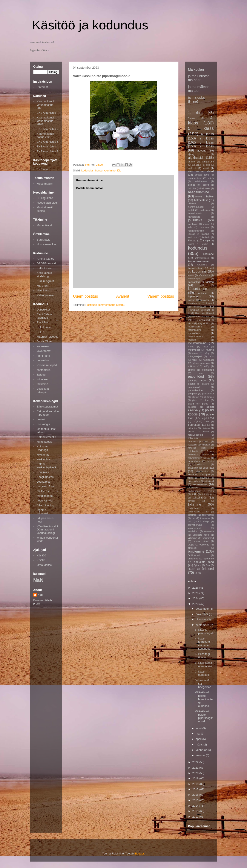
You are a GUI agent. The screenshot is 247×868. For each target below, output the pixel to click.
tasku (211, 491)
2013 (196, 811)
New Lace (43, 290)
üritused (208, 569)
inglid (191, 210)
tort (194, 518)
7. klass (207, 138)
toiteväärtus (208, 515)
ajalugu (192, 154)
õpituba (198, 565)
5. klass (201, 128)
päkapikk (193, 428)
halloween (205, 189)
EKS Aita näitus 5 (48, 142)
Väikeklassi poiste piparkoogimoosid (204, 716)
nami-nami (43, 356)
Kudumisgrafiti (46, 281)
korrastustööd (196, 268)
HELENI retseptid (48, 337)
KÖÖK (41, 560)
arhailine (196, 165)
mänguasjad (195, 356)
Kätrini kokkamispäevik (47, 466)
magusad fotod (46, 486)
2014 (196, 806)
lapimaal (203, 293)
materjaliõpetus (196, 337)
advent (202, 151)
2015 (196, 800)
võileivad (204, 545)
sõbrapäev (194, 481)
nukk (195, 360)
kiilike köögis (45, 442)
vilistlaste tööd (201, 535)
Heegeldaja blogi (47, 203)
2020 (196, 773)
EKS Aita (42, 169)
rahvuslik (193, 438)
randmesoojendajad (198, 442)
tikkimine (195, 504)
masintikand (195, 333)
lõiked (207, 317)
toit (208, 512)
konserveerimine (105, 170)
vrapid (191, 545)
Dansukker (43, 310)
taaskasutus (200, 484)
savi (208, 458)
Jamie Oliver (44, 341)
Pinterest (42, 87)
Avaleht (123, 296)
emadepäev (195, 178)
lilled (198, 313)
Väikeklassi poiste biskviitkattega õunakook (204, 699)
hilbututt (192, 204)
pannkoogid (194, 387)
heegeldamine (199, 192)
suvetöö (205, 478)
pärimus (206, 428)
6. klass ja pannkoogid (204, 631)
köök (202, 285)
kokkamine (43, 459)
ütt (196, 573)
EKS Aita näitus (46, 113)
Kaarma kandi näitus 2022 (45, 136)
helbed (199, 197)
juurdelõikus (194, 217)
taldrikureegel (195, 491)
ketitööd (206, 237)
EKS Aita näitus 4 (48, 146)
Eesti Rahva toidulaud (44, 316)
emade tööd (202, 175)
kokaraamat (44, 351)
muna (195, 353)
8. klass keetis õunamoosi (204, 664)
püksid (191, 432)
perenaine (43, 360)
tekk (194, 494)
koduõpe (209, 254)
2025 (196, 593)
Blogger (139, 854)
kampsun (204, 227)
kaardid (206, 224)
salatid (206, 454)
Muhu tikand (44, 225)
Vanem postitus (161, 296)
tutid (190, 522)
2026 (196, 588)
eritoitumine (201, 181)
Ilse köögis (43, 424)
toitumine (42, 384)
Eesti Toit (42, 322)
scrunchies (194, 461)
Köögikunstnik (45, 477)
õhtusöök (193, 548)
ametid (191, 162)
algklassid (195, 158)
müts (211, 357)
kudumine (199, 271)
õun (208, 565)
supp (191, 478)
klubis (205, 244)
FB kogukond (45, 198)
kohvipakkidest (202, 258)
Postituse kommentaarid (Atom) (105, 305)
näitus (192, 366)
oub (201, 373)
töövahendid (195, 525)
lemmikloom (194, 303)
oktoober (201, 619)
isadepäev (205, 210)
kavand (205, 234)
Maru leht (43, 286)
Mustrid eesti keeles (45, 209)
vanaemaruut (195, 528)
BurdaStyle (44, 240)
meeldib (192, 340)
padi (190, 380)
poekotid (192, 407)
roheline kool (197, 448)
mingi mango (45, 496)
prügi (195, 422)
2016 (196, 795)
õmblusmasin (195, 555)
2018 (196, 784)
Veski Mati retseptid (43, 390)
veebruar (202, 750)
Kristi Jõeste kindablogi (44, 275)
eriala (211, 178)
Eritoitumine (44, 327)
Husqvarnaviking (47, 244)
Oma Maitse (44, 565)
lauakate (205, 300)
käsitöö (209, 282)
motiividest (194, 350)
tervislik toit (196, 501)
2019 (196, 778)
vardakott (193, 531)
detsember (203, 609)
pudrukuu (194, 425)
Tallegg (41, 375)
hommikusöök (196, 207)
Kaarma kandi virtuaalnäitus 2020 (45, 121)
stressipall (205, 475)
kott (212, 268)
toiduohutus (194, 508)
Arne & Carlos (45, 259)
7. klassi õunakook (203, 673)
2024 (196, 598)
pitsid (191, 404)
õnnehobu (193, 559)
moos (206, 347)
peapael (193, 393)
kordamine (202, 265)
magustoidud (204, 323)
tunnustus (205, 518)
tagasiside (193, 488)
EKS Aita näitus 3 (48, 151)
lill (189, 313)
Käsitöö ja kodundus (90, 25)
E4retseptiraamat (47, 407)
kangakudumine (196, 231)
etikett (206, 185)
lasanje (192, 300)
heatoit (41, 419)
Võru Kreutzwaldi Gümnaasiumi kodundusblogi (47, 530)
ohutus (191, 370)
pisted (195, 400)
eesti (206, 168)
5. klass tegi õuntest (202, 656)
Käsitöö (41, 555)
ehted (210, 171)
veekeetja (209, 531)
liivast (207, 310)
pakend (206, 384)
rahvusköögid (196, 435)
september (203, 625)
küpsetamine (198, 289)
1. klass (196, 113)
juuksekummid (195, 213)
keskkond (193, 237)
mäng (207, 353)
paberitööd (196, 376)
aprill (199, 739)
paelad (192, 384)
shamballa (193, 468)
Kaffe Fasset (45, 268)
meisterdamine (197, 343)
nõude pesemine (201, 363)
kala (190, 227)
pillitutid (195, 397)
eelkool (192, 168)
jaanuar (201, 755)
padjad (203, 380)
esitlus (192, 185)
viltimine (193, 538)
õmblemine (196, 551)
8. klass (207, 142)
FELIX (41, 332)
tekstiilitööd (200, 498)
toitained (192, 515)
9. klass (207, 146)
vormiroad (208, 538)
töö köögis (204, 522)
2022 (196, 762)
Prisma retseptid (47, 365)
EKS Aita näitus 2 (48, 129)
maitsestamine (195, 327)
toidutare (42, 379)
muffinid (210, 350)
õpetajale (209, 558)
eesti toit (194, 171)
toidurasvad (194, 512)
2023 (196, 604)
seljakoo (201, 464)
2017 (196, 789)
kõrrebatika (204, 275)
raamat (205, 432)
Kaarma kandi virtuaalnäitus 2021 (45, 105)
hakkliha (192, 189)
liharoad (210, 303)
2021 (196, 768)
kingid (206, 240)
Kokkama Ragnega (43, 448)
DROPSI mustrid (47, 263)
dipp (208, 165)
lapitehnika (195, 296)
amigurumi (208, 161)
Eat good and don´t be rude (48, 413)
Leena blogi (44, 482)
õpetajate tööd (204, 562)
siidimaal (208, 468)
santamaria (44, 370)
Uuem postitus (86, 296)
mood (191, 346)
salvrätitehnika (195, 458)
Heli (40, 595)
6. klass (207, 134)
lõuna (191, 323)
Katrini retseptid (46, 437)
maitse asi (43, 491)
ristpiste (206, 445)
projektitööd (207, 418)
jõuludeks (195, 220)
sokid (191, 474)
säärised (209, 481)
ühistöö (192, 569)
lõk (119, 170)
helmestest (201, 200)
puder (207, 422)
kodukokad (44, 346)
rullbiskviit (193, 451)
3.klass (192, 118)
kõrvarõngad (194, 279)
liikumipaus (194, 310)
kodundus (87, 170)
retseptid (192, 445)
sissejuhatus (202, 471)
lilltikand (210, 313)
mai (198, 734)
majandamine (195, 330)
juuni (199, 728)
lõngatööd (204, 320)
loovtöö (196, 316)
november (202, 614)
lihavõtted (200, 307)
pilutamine (209, 397)
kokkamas (43, 455)
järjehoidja (193, 224)
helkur (210, 196)
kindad (192, 240)
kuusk (191, 275)
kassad (192, 234)
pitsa (206, 400)
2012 (196, 817)
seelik (211, 461)
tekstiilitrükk (208, 494)
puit (208, 425)
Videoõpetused (46, 295)
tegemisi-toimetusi (42, 512)
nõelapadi (208, 360)
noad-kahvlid (45, 501)
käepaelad (194, 282)
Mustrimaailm (45, 184)
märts (199, 745)
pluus (205, 404)
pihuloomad (208, 394)
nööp (207, 366)
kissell (191, 244)
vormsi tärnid (201, 541)
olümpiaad (208, 370)
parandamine (195, 390)
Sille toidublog (45, 505)
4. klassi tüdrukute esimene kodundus (203, 644)
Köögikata (43, 472)
